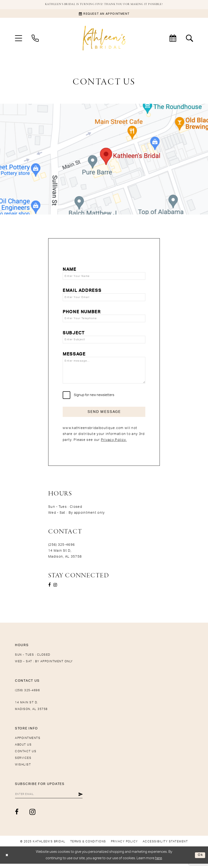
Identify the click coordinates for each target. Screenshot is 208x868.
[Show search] (189, 38)
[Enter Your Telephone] (104, 320)
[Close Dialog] (7, 859)
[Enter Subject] (104, 341)
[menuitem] (19, 38)
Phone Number (82, 313)
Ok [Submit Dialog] (200, 859)
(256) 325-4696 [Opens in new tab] (61, 549)
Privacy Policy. (114, 444)
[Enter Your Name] (104, 276)
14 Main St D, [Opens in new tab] (60, 555)
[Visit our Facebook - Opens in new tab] (49, 589)
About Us (23, 748)
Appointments (28, 742)
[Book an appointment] (104, 14)
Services (23, 762)
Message (74, 356)
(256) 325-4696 (27, 694)
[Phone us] (35, 38)
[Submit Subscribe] (84, 798)
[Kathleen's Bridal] (104, 39)
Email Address (82, 291)
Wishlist (23, 768)
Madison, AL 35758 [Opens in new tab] (65, 560)
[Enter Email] (51, 798)
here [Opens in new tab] (158, 862)
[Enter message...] (104, 373)
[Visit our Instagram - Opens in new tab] (55, 589)
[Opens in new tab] (104, 159)
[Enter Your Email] (104, 298)
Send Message (104, 415)
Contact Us (26, 755)
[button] (19, 38)
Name (70, 270)
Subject (74, 334)
